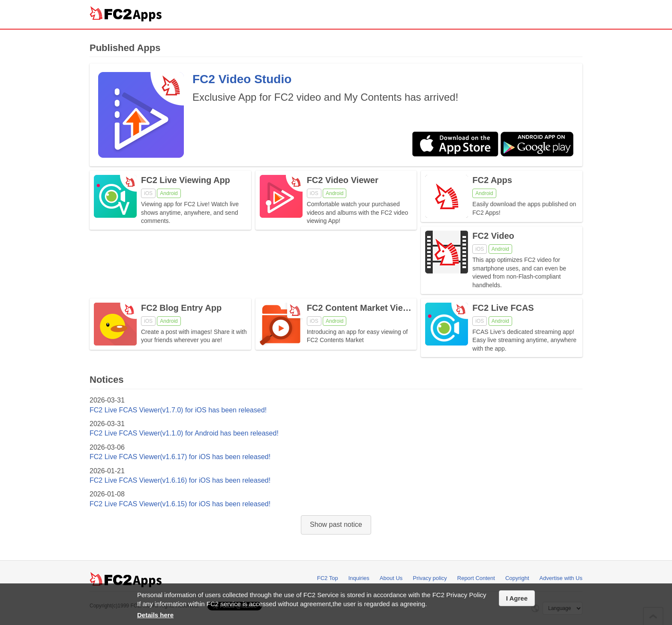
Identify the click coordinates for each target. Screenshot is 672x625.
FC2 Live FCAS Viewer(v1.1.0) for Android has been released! (184, 433)
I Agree (517, 598)
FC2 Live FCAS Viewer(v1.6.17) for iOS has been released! (180, 457)
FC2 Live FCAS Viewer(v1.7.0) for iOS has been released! (178, 410)
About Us (391, 578)
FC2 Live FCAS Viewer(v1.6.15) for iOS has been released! (180, 504)
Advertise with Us (561, 578)
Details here (155, 615)
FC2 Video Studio (242, 79)
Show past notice (336, 524)
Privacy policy (430, 578)
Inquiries (359, 578)
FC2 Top (328, 578)
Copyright (517, 578)
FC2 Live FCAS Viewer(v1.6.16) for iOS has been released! (180, 480)
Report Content (476, 578)
